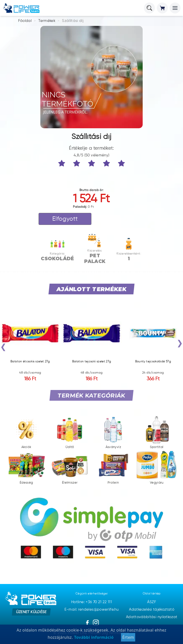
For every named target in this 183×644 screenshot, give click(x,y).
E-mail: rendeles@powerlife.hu (91, 610)
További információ (93, 637)
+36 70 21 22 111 (99, 602)
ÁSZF (152, 602)
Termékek (47, 21)
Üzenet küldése (31, 612)
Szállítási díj (73, 21)
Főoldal (25, 21)
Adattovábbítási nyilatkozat (152, 617)
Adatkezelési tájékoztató (152, 610)
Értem (128, 637)
